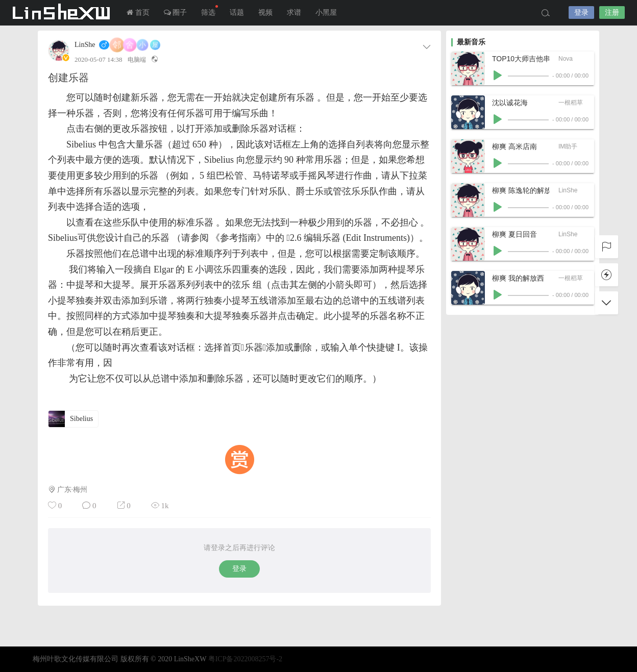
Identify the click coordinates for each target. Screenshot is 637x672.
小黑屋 (326, 13)
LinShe (85, 45)
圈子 (176, 13)
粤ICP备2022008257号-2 (245, 659)
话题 (237, 13)
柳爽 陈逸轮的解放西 (521, 190)
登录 (581, 13)
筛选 (210, 11)
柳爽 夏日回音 (514, 234)
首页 (138, 13)
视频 (265, 13)
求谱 (294, 13)
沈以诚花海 (510, 103)
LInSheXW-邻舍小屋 (63, 13)
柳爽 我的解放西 (518, 278)
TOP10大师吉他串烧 (521, 59)
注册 (612, 13)
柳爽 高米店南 (514, 146)
